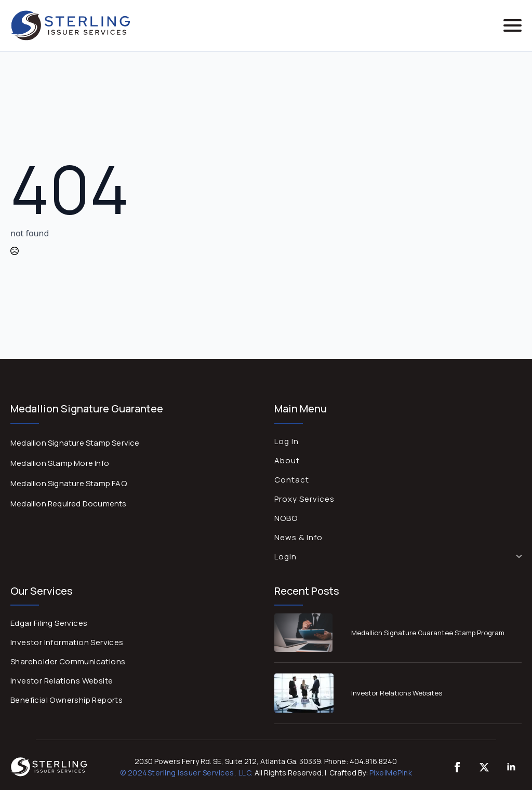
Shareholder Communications (68, 661)
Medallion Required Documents (69, 504)
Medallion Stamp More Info (60, 463)
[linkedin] (511, 767)
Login (285, 557)
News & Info (298, 537)
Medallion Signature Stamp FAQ (69, 483)
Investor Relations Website (62, 681)
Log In (287, 441)
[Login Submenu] (517, 557)
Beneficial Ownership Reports (66, 700)
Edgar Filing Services (49, 623)
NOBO (286, 518)
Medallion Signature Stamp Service (75, 443)
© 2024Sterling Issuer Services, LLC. (187, 773)
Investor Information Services (67, 642)
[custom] (457, 767)
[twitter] (484, 767)
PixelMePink (391, 773)
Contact (292, 480)
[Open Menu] (513, 25)
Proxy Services (304, 499)
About (287, 460)
